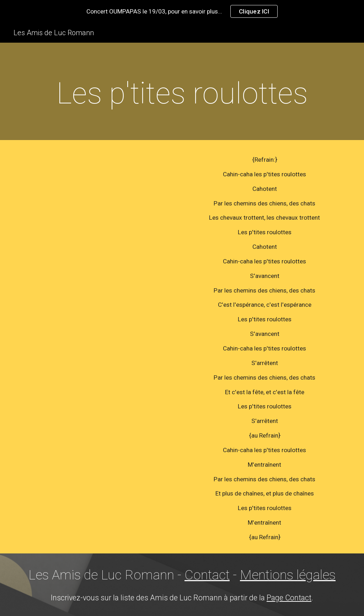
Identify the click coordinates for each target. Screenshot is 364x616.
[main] (182, 93)
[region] (182, 11)
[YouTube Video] (100, 205)
